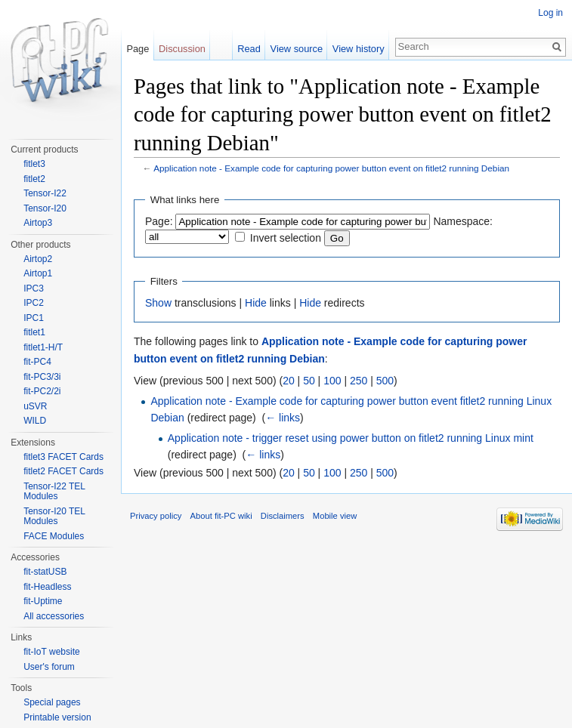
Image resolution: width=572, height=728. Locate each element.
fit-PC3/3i (42, 377)
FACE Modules (54, 536)
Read (249, 49)
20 (289, 381)
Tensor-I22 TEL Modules (54, 492)
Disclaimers (283, 516)
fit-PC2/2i (42, 391)
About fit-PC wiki (221, 516)
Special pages (52, 702)
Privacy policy (156, 516)
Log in (550, 13)
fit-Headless (47, 587)
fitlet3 (34, 164)
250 (359, 381)
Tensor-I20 (45, 208)
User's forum (49, 667)
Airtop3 (38, 223)
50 (309, 381)
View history (359, 49)
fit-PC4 (37, 362)
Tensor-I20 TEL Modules (54, 517)
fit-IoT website (51, 652)
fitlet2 (34, 179)
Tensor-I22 (45, 193)
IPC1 (34, 318)
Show (158, 303)
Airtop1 (38, 273)
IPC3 (34, 288)
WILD (35, 421)
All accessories (54, 616)
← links (283, 418)
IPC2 (34, 303)
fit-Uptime (43, 601)
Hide (256, 303)
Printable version (57, 717)
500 (385, 381)
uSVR (35, 406)
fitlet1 (34, 332)
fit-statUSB (45, 572)
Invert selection (286, 238)
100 (332, 381)
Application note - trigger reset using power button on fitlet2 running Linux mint (351, 438)
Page (138, 49)
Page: (159, 221)
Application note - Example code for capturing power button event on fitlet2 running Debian (331, 168)
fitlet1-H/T (43, 347)
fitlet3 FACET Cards (63, 457)
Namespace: (463, 221)
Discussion (182, 49)
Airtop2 (38, 259)
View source (297, 49)
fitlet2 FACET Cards (63, 471)
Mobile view (335, 516)
